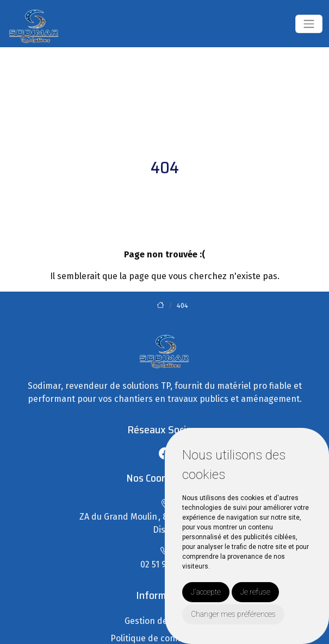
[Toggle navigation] (309, 24)
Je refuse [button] (255, 592)
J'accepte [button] (206, 592)
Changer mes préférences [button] (233, 614)
